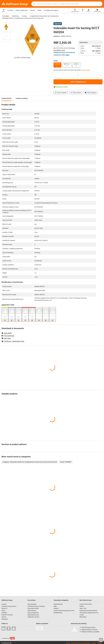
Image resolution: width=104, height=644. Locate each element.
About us (4, 608)
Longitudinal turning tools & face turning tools (44, 16)
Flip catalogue (32, 604)
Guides (39, 10)
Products (10, 10)
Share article (76, 93)
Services (33, 10)
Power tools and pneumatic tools (64, 611)
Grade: (56, 61)
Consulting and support (51, 10)
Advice (82, 606)
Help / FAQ (83, 608)
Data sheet (7, 333)
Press (3, 611)
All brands (5, 619)
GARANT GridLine (7, 615)
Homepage (5, 16)
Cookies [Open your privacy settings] (99, 643)
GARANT (4, 613)
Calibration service (33, 617)
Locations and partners (9, 606)
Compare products (22, 98)
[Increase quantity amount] (100, 75)
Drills (55, 606)
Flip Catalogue (91, 93)
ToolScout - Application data (13, 341)
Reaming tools (58, 604)
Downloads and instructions (88, 611)
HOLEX (4, 617)
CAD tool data (32, 611)
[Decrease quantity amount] (56, 75)
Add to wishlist (61, 93)
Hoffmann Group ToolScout (36, 606)
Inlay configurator (33, 613)
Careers (4, 604)
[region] (8, 42)
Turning (24, 16)
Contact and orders (86, 604)
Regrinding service (33, 615)
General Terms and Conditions (81, 643)
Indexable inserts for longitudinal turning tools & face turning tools (23, 18)
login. (68, 55)
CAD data (6, 338)
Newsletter (83, 617)
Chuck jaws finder (33, 608)
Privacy (94, 643)
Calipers (56, 608)
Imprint (68, 643)
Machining (15, 16)
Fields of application (22, 10)
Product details (6, 98)
